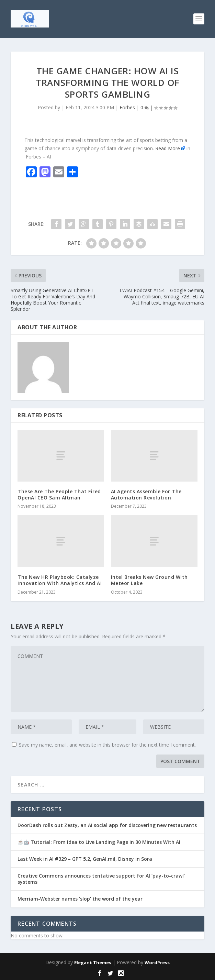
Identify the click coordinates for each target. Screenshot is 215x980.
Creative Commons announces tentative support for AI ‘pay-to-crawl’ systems (101, 879)
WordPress (157, 962)
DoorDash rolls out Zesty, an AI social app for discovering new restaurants (107, 825)
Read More (168, 148)
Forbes (127, 107)
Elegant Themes (93, 962)
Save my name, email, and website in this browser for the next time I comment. (107, 745)
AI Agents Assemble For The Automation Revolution (146, 494)
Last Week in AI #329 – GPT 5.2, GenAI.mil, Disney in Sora (85, 859)
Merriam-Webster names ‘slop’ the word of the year (80, 899)
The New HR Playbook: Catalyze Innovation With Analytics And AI (60, 580)
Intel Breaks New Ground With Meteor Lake (149, 580)
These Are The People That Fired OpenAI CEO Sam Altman (59, 494)
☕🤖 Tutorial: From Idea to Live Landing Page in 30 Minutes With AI (99, 842)
